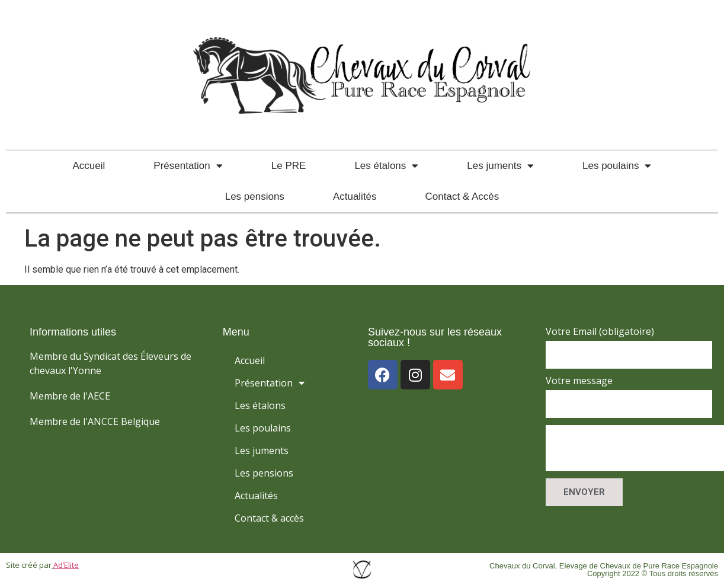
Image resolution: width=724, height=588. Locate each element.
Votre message (579, 381)
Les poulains (617, 166)
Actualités (355, 196)
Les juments (500, 166)
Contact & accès (269, 518)
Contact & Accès (462, 196)
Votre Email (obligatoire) (600, 332)
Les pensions (255, 196)
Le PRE (289, 166)
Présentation (188, 166)
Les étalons (386, 166)
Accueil (89, 166)
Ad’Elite (66, 565)
